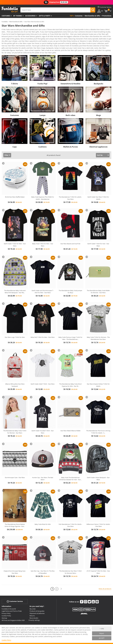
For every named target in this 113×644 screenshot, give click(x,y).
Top (71, 16)
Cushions (42, 136)
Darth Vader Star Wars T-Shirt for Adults (98, 187)
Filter (6, 144)
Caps (15, 136)
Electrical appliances (98, 136)
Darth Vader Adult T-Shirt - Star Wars (43, 373)
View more (8, 42)
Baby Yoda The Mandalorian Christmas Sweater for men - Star (70, 468)
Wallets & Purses (71, 136)
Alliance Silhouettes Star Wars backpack (15, 374)
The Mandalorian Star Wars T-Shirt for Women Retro (70, 561)
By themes (18, 16)
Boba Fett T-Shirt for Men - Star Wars (43, 326)
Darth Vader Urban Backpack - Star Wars (98, 468)
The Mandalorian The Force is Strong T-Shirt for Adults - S (98, 421)
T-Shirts (15, 73)
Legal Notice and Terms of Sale (12, 600)
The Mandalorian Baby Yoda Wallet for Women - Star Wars (98, 281)
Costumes (6, 16)
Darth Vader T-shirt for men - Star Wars (98, 234)
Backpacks (98, 73)
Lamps (43, 104)
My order (33, 598)
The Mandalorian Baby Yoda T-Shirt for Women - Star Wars (15, 421)
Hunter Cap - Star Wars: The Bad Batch (43, 468)
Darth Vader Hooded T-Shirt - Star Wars (43, 421)
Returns (32, 605)
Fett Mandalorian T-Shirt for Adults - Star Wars (70, 515)
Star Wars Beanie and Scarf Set (70, 233)
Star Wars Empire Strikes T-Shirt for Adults (98, 374)
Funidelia (5, 22)
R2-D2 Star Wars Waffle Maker (15, 186)
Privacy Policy (6, 603)
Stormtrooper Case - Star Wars (15, 467)
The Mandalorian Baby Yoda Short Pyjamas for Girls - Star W (70, 374)
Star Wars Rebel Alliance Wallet (70, 420)
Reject (102, 633)
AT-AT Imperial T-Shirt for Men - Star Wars (98, 561)
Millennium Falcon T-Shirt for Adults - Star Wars (98, 515)
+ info (102, 629)
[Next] (61, 578)
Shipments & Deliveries (37, 603)
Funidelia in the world (9, 598)
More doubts (34, 607)
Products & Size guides (37, 600)
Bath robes (70, 104)
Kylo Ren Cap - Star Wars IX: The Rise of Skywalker (43, 561)
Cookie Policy (6, 640)
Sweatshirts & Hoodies (70, 73)
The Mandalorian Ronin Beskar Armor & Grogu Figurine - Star (15, 515)
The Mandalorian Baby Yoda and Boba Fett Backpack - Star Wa (15, 281)
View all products (105, 578)
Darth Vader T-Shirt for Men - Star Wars (15, 234)
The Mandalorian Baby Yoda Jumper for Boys (70, 281)
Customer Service (15, 590)
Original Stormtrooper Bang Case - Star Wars (15, 561)
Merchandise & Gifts (16, 22)
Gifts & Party (45, 16)
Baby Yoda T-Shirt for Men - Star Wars (43, 234)
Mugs (98, 104)
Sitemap (4, 607)
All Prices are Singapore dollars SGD (13, 610)
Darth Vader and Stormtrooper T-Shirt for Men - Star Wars (43, 281)
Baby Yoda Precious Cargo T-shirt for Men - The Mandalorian (70, 328)
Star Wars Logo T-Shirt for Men (15, 326)
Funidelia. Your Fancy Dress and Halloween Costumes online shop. (10, 10)
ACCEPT (102, 638)
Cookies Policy (6, 605)
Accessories (30, 16)
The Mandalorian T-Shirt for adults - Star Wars (70, 187)
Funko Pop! (42, 73)
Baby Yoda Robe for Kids (43, 513)
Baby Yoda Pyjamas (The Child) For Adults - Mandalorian (43, 187)
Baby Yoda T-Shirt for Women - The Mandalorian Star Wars (98, 328)
